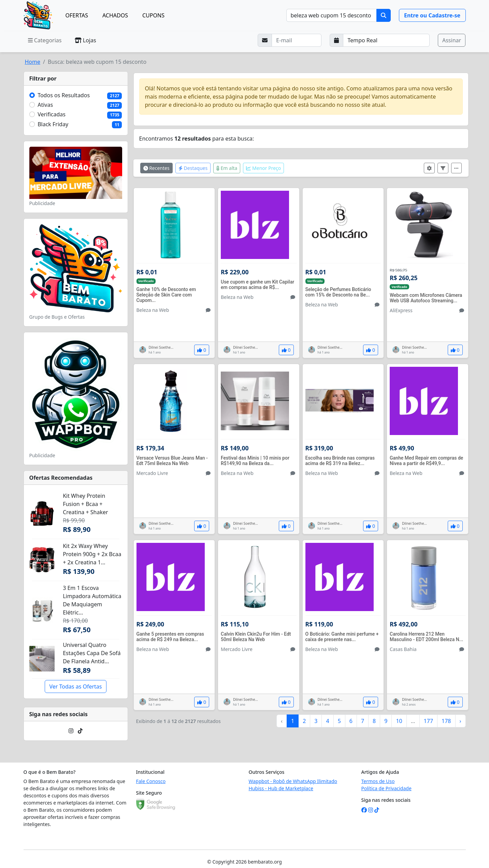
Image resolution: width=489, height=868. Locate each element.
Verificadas (52, 114)
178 (446, 721)
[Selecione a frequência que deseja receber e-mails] (386, 40)
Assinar (452, 40)
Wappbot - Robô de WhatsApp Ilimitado (293, 781)
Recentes (156, 168)
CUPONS (153, 15)
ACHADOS (115, 15)
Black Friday (53, 124)
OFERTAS (77, 15)
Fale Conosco (151, 781)
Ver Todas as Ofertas (75, 686)
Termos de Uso (378, 781)
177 (428, 721)
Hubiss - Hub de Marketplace (281, 788)
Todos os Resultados (64, 95)
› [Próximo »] (461, 721)
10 (399, 721)
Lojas (85, 40)
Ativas (45, 105)
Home (33, 62)
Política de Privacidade (386, 788)
